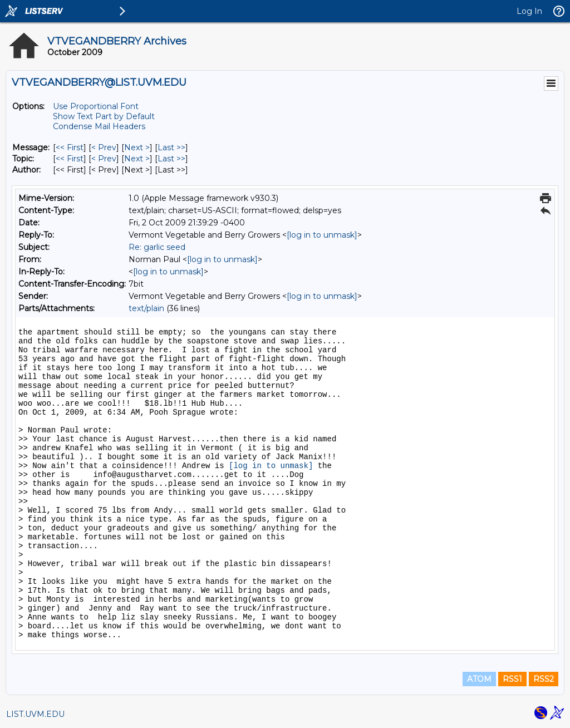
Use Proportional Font (96, 106)
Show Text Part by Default (104, 116)
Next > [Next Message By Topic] (137, 159)
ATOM (479, 679)
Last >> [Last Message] (171, 147)
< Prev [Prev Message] (104, 147)
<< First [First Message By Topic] (70, 159)
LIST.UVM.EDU (35, 714)
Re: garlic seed (157, 247)
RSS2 (544, 679)
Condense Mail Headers (99, 126)
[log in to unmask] (322, 235)
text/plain (146, 308)
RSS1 (512, 679)
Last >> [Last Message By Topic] (171, 159)
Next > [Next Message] (137, 147)
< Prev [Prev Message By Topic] (104, 159)
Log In (529, 11)
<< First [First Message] (70, 147)
